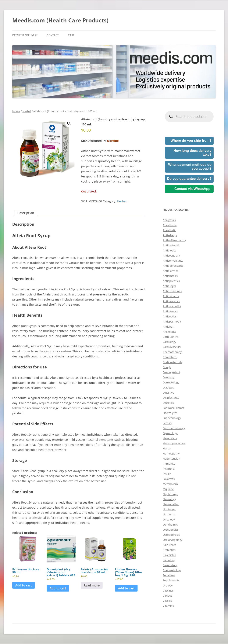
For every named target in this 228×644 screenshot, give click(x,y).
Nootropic (169, 509)
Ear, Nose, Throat (174, 408)
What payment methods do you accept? (190, 167)
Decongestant (172, 372)
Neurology (169, 499)
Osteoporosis (171, 535)
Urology (168, 585)
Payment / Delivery (25, 35)
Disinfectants (171, 398)
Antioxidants (171, 296)
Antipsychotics (172, 306)
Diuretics (168, 403)
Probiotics (169, 550)
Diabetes (168, 387)
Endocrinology (172, 418)
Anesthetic (169, 230)
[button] (69, 124)
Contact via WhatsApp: (193, 189)
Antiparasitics (171, 301)
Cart (71, 35)
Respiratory (170, 565)
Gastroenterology (174, 428)
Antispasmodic (172, 321)
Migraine (168, 489)
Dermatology (171, 382)
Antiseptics (170, 316)
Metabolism (170, 484)
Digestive (168, 393)
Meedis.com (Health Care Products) (60, 20)
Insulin (167, 474)
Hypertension (171, 459)
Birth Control (171, 337)
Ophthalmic (170, 525)
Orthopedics (171, 530)
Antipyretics (170, 311)
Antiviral (168, 327)
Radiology (169, 560)
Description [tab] (26, 213)
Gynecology (170, 433)
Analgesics (169, 220)
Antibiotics (169, 250)
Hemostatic (170, 438)
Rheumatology (172, 570)
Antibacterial (171, 245)
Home (16, 111)
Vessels (167, 601)
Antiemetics (170, 276)
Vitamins (168, 606)
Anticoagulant (172, 255)
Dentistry (169, 377)
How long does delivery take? (193, 153)
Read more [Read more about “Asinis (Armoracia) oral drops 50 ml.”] (92, 585)
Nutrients (169, 514)
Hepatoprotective (174, 443)
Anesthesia (170, 225)
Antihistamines (172, 291)
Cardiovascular (172, 347)
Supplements (171, 580)
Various (168, 596)
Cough (167, 367)
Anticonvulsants (173, 261)
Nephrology (170, 494)
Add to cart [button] (24, 585)
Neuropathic (171, 504)
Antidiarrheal (171, 271)
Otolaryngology (173, 540)
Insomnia (169, 469)
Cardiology (170, 342)
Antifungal (169, 286)
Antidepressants (173, 266)
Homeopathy (171, 453)
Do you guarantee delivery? (189, 179)
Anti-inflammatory (174, 240)
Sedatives (169, 575)
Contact (53, 35)
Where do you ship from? (191, 141)
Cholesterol (170, 357)
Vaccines (168, 590)
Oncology (169, 519)
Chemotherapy (172, 352)
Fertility (168, 423)
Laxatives (169, 479)
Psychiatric (170, 555)
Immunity (169, 464)
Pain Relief (169, 545)
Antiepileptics (171, 281)
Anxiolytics (170, 332)
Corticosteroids (172, 362)
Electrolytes (170, 413)
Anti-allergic (170, 235)
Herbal (27, 111)
